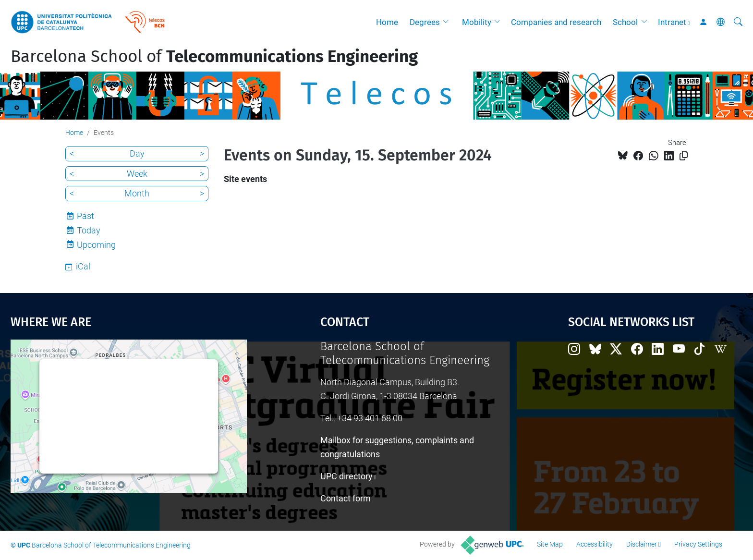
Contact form (346, 498)
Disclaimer (642, 544)
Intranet (672, 22)
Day (137, 153)
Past (85, 216)
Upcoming (96, 245)
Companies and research (556, 22)
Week (137, 174)
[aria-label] (738, 22)
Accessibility (595, 544)
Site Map (550, 544)
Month (137, 193)
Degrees (425, 22)
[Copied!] (684, 156)
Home (387, 22)
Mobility (477, 22)
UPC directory (346, 476)
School (625, 22)
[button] (448, 22)
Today (89, 230)
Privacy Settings (698, 544)
